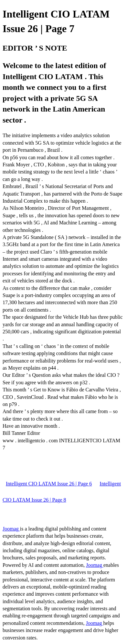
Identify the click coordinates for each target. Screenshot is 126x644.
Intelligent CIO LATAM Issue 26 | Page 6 (49, 484)
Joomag (11, 529)
